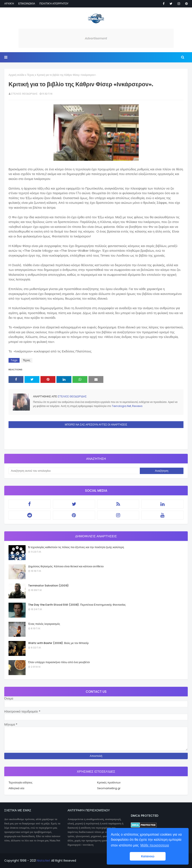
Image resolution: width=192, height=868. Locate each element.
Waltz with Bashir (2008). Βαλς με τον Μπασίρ (58, 643)
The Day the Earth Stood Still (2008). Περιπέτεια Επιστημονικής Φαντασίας (77, 605)
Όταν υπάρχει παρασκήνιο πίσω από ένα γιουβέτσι (59, 662)
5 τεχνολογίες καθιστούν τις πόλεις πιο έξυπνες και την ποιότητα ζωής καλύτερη (76, 547)
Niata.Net (44, 861)
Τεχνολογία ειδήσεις (20, 782)
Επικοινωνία (27, 4)
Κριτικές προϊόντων (109, 782)
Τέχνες (31, 75)
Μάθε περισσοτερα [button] (155, 845)
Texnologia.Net (121, 406)
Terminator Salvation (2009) (48, 586)
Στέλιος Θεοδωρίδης (24, 94)
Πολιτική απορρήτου (54, 4)
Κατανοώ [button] (148, 856)
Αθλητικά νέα (16, 788)
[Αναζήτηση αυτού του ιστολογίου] (74, 471)
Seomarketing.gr (109, 788)
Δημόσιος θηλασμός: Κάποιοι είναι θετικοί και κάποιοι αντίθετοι (66, 566)
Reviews (137, 406)
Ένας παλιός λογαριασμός (44, 624)
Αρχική (9, 4)
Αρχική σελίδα (17, 75)
